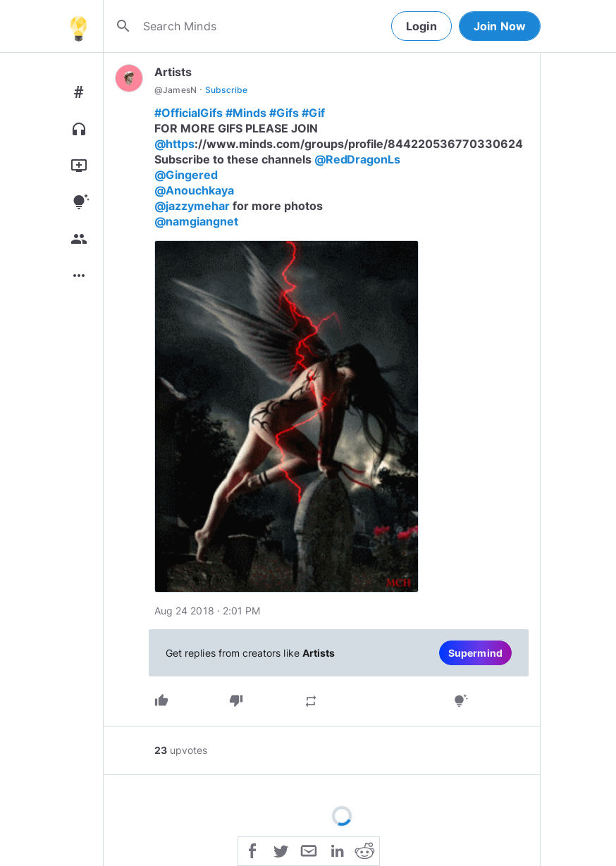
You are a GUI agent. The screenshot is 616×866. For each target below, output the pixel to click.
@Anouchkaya (194, 190)
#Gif (313, 113)
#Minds (246, 113)
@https (174, 144)
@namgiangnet (196, 221)
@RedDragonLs (358, 159)
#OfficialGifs (189, 113)
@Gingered (186, 175)
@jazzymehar (192, 206)
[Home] (78, 26)
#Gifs (284, 113)
